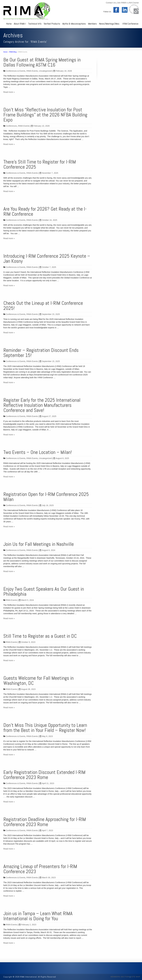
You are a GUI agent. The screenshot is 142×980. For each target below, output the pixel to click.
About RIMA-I (20, 24)
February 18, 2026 (63, 71)
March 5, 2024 (26, 600)
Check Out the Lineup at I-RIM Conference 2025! (43, 306)
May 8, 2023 (46, 736)
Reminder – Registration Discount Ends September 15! (41, 353)
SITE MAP (136, 977)
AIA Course (134, 3)
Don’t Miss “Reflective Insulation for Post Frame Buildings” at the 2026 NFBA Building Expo (45, 115)
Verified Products (52, 24)
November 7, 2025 (49, 173)
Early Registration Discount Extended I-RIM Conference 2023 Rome (44, 775)
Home (9, 24)
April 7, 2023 (46, 830)
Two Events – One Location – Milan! (38, 452)
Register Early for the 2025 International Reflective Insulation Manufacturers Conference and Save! (42, 405)
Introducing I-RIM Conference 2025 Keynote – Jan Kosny (47, 259)
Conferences (11, 126)
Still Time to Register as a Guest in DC (40, 636)
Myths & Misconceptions (74, 24)
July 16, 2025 (47, 505)
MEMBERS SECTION (120, 977)
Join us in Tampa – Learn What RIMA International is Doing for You (38, 916)
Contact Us (111, 3)
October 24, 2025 (48, 220)
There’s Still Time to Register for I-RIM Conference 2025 (40, 164)
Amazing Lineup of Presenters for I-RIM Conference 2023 (40, 869)
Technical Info (35, 24)
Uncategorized (45, 71)
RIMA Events (32, 71)
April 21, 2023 (47, 783)
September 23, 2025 (50, 314)
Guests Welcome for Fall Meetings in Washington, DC (38, 681)
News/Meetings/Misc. (109, 24)
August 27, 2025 (48, 416)
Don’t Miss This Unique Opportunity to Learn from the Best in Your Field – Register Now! (45, 728)
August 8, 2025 (61, 458)
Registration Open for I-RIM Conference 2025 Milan (46, 497)
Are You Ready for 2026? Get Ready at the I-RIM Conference (45, 211)
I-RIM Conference (130, 24)
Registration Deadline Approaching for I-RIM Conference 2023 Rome (45, 822)
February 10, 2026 (40, 126)
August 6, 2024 (47, 550)
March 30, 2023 (48, 878)
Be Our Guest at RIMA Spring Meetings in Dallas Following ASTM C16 (42, 62)
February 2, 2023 (27, 925)
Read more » (9, 92)
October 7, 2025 (48, 267)
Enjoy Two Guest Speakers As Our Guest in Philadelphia (44, 591)
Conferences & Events (16, 71)
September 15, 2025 (50, 361)
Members (92, 24)
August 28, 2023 (27, 689)
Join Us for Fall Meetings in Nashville (39, 544)
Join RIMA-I (122, 3)
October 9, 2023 (27, 642)
